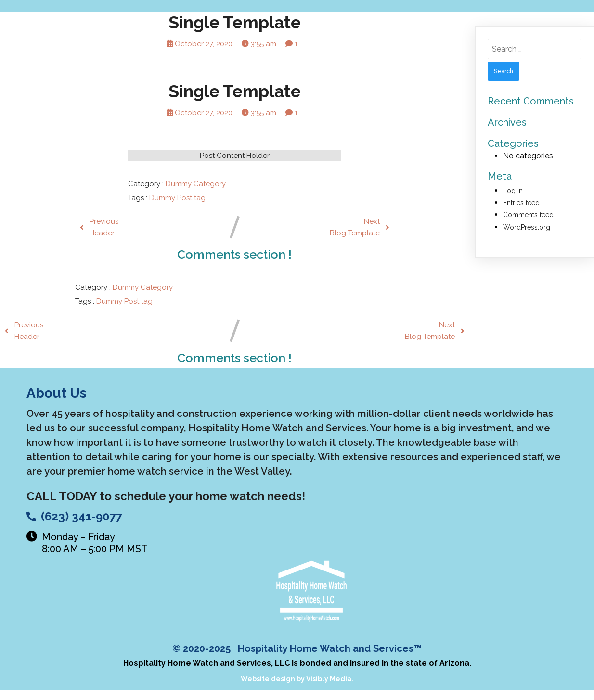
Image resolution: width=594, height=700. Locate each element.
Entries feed (521, 203)
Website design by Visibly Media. (297, 679)
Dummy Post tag (177, 198)
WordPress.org (527, 227)
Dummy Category (196, 184)
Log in (513, 191)
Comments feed (528, 215)
